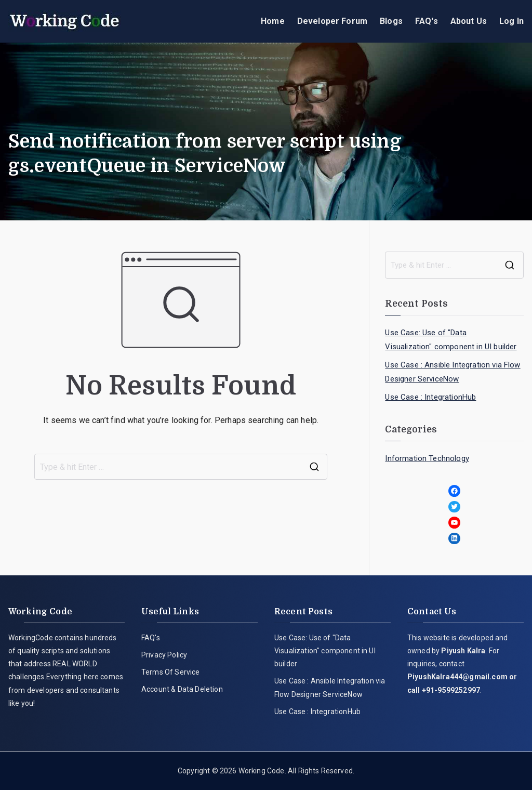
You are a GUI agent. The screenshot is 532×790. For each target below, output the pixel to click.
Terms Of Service (171, 672)
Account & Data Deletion (182, 689)
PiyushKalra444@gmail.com (457, 677)
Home (273, 21)
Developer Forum (332, 21)
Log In (511, 21)
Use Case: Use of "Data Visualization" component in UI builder (451, 340)
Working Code (262, 771)
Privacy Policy (164, 655)
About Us (469, 21)
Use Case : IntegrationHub (430, 397)
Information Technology (427, 458)
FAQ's (427, 21)
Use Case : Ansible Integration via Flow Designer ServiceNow (453, 372)
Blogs (391, 21)
